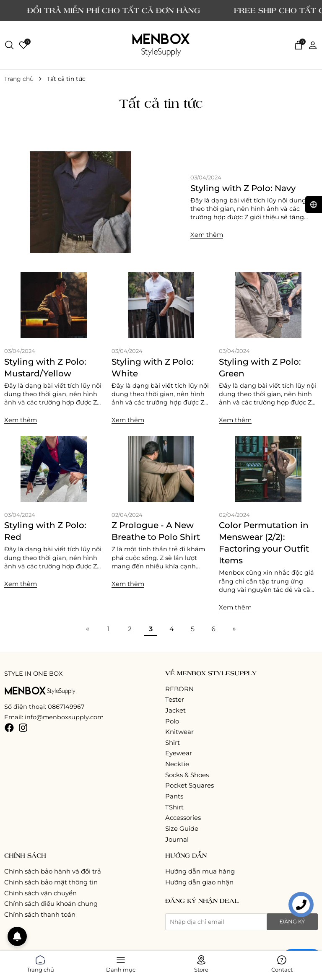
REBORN (179, 689)
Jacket (175, 710)
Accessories (183, 818)
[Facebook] (9, 727)
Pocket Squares (190, 785)
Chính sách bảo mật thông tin (51, 882)
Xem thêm (207, 235)
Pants (174, 796)
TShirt (174, 807)
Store (201, 962)
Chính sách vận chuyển (40, 893)
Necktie (177, 764)
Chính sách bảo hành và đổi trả (53, 871)
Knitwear (179, 732)
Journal (177, 839)
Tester (175, 699)
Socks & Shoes (187, 775)
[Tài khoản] (313, 45)
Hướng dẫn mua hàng (200, 871)
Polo (172, 721)
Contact (282, 962)
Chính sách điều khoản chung (51, 904)
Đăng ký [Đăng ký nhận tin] (292, 921)
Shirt (173, 743)
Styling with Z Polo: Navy (243, 188)
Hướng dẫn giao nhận (199, 882)
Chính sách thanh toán (40, 914)
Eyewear (179, 753)
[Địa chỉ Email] (241, 922)
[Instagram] (23, 727)
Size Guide (182, 828)
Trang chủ (40, 962)
